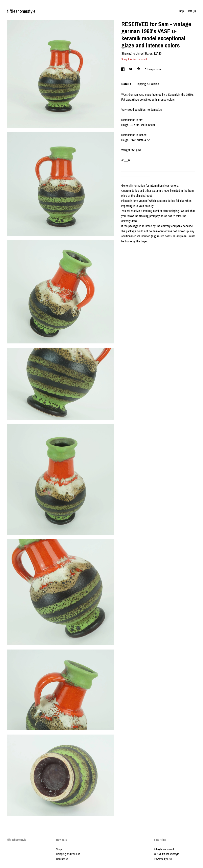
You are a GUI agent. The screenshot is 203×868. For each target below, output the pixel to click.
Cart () (191, 11)
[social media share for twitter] (131, 69)
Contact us (62, 859)
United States (144, 53)
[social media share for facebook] (123, 69)
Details (127, 84)
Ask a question (153, 69)
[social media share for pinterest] (139, 69)
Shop (181, 11)
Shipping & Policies (147, 84)
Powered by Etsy (163, 859)
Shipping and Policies (68, 854)
